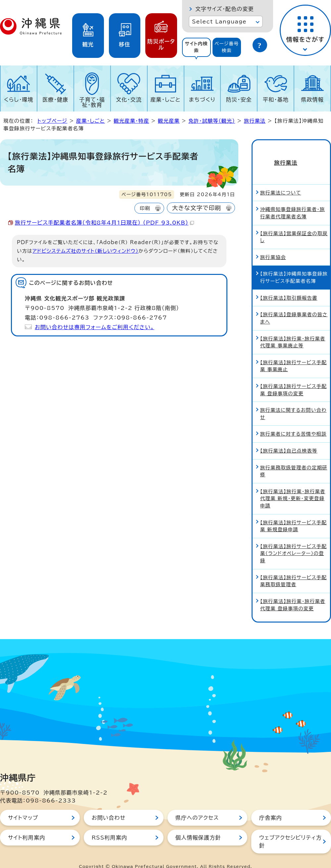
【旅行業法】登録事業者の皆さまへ (294, 307)
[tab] (196, 47)
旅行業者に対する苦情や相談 (293, 423)
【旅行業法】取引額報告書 (289, 287)
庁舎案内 (271, 806)
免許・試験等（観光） (212, 121)
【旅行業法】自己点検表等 (289, 439)
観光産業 (169, 121)
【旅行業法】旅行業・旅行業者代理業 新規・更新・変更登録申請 (293, 487)
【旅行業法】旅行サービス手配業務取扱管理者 (293, 570)
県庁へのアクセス (197, 806)
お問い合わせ (109, 806)
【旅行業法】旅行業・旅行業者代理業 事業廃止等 (293, 331)
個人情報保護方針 (198, 826)
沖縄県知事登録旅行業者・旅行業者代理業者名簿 (292, 202)
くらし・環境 (19, 100)
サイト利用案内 (27, 826)
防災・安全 (239, 100)
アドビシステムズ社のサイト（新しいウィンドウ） (85, 251)
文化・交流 (129, 100)
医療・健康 (55, 100)
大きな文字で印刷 (197, 208)
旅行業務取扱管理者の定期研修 (294, 460)
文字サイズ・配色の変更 (225, 9)
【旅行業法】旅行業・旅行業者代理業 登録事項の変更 (293, 594)
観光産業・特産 (131, 121)
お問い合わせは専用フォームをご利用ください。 (95, 327)
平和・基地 (276, 100)
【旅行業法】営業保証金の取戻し (294, 226)
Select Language (219, 22)
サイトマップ (23, 806)
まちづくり (202, 100)
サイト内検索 (196, 47)
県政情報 (312, 100)
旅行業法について (281, 181)
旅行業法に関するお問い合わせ (293, 402)
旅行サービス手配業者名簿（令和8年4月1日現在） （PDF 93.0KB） (104, 223)
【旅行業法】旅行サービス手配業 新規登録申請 (293, 515)
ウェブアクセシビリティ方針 (290, 830)
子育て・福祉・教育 (92, 102)
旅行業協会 (273, 246)
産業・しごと (165, 100)
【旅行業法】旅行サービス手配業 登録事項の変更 (293, 379)
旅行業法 (255, 121)
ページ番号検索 (227, 47)
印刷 (145, 208)
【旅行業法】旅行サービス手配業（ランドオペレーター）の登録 (293, 542)
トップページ (52, 121)
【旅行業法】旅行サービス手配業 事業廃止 (293, 355)
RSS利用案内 (109, 826)
